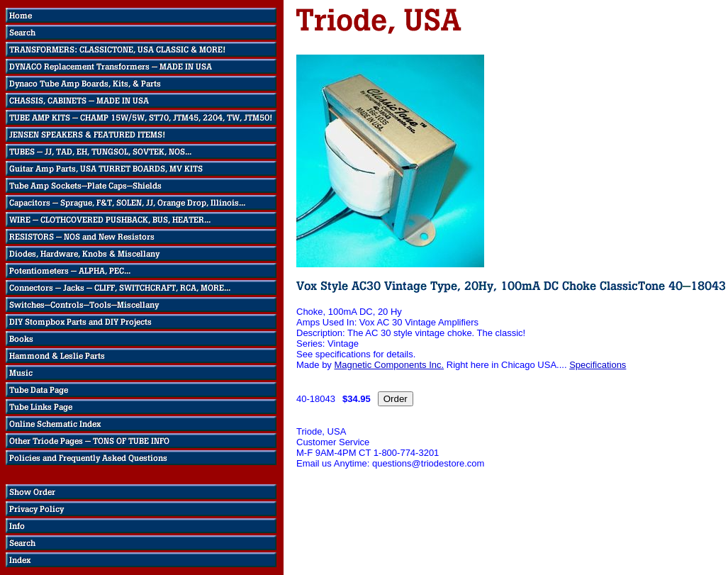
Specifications (598, 365)
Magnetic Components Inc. (389, 365)
